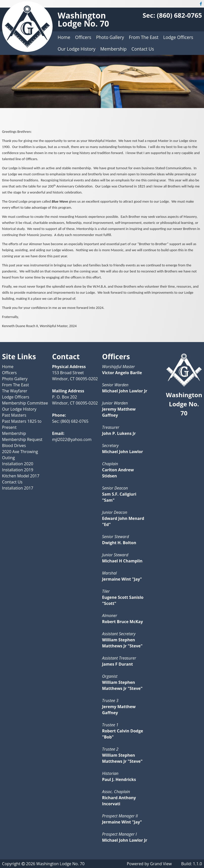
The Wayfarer (15, 391)
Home (64, 37)
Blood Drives (14, 446)
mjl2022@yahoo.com (72, 439)
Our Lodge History (76, 49)
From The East (144, 37)
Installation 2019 (18, 470)
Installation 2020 (18, 464)
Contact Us (143, 49)
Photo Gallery (110, 37)
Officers (83, 37)
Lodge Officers (178, 37)
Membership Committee (25, 403)
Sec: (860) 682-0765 (172, 15)
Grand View (161, 864)
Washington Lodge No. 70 (83, 19)
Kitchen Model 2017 (21, 476)
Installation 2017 (18, 488)
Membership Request (22, 439)
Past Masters (14, 415)
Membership (114, 49)
